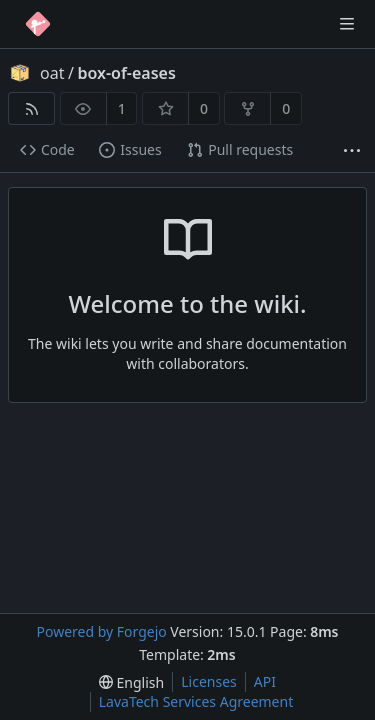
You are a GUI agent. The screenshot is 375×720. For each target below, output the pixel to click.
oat (52, 73)
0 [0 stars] (204, 108)
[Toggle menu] (347, 24)
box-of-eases (126, 73)
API (265, 681)
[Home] (38, 24)
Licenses (209, 681)
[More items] (352, 150)
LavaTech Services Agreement (196, 701)
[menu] (131, 682)
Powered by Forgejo (101, 631)
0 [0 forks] (286, 108)
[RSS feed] (31, 108)
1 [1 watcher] (122, 108)
